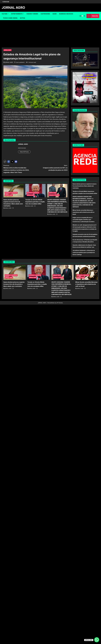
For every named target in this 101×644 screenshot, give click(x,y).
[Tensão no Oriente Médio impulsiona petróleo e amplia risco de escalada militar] (35, 191)
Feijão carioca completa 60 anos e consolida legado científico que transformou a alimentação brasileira (83, 220)
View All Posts (24, 152)
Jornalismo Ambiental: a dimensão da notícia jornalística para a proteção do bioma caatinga (84, 252)
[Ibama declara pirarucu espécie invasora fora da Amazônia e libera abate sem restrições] (14, 191)
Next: (53, 168)
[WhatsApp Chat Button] (97, 640)
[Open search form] (85, 16)
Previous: (18, 169)
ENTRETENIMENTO (17, 14)
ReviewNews (51, 303)
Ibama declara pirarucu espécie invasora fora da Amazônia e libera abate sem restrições (84, 186)
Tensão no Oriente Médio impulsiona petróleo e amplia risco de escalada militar (35, 202)
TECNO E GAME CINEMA (10, 18)
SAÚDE (55, 14)
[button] (5, 162)
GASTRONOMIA (45, 14)
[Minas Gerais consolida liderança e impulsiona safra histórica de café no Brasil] (86, 272)
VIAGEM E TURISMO (32, 14)
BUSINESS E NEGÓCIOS (66, 14)
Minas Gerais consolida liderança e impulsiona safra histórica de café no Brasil (83, 212)
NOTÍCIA (23, 18)
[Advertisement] (51, 33)
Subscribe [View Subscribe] (92, 16)
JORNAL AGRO (13, 8)
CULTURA (5, 14)
